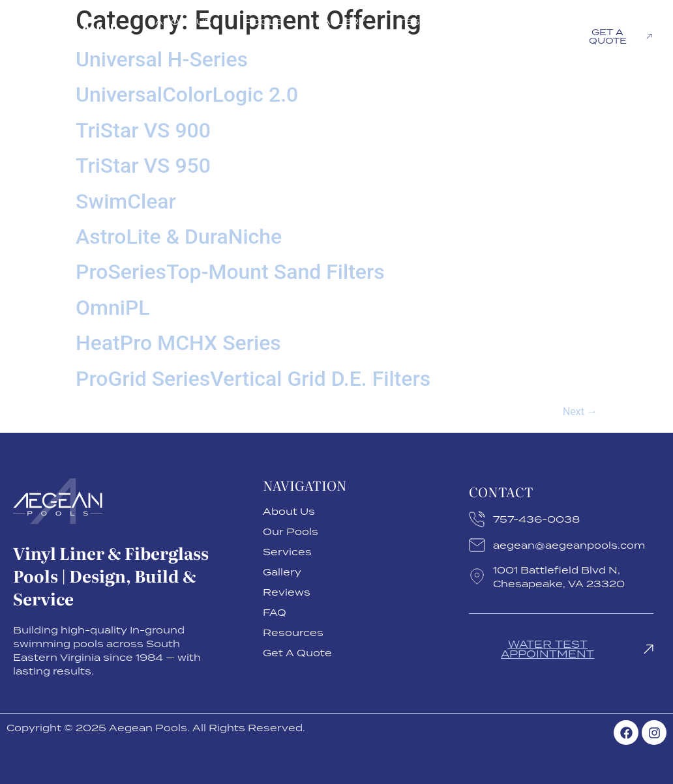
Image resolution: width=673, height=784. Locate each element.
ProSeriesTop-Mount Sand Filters (230, 272)
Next (580, 412)
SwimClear (126, 201)
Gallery (340, 22)
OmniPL (113, 308)
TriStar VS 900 (143, 130)
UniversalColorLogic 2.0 (187, 94)
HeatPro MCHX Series (178, 343)
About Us (183, 22)
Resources (501, 51)
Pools (263, 22)
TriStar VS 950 (143, 166)
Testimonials (439, 22)
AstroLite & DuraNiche (179, 237)
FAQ (523, 22)
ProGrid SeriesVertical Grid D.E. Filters (253, 379)
